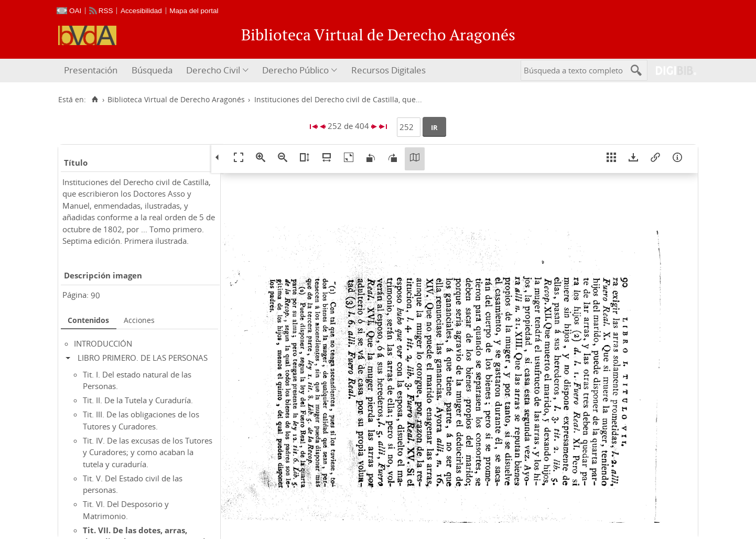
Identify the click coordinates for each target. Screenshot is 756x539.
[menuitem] (92, 71)
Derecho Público (295, 70)
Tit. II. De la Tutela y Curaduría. (138, 400)
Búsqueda (152, 70)
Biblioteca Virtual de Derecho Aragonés (176, 100)
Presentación (91, 70)
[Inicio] (95, 100)
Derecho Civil (213, 70)
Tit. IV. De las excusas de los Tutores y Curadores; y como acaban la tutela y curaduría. (148, 452)
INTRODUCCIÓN (103, 343)
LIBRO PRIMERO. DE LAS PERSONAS (143, 358)
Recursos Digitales (388, 70)
